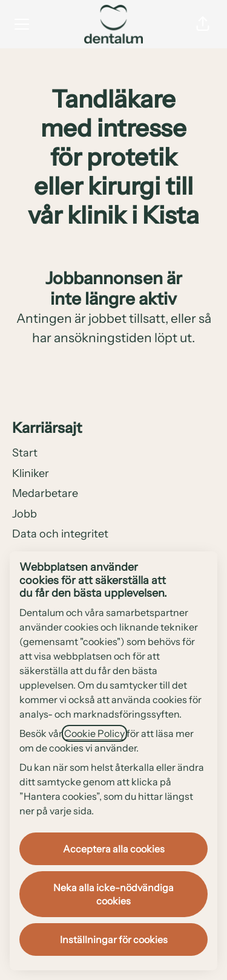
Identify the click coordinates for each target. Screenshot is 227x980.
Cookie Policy (94, 733)
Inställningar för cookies (114, 939)
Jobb (25, 514)
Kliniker (31, 473)
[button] (203, 24)
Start (25, 453)
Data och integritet (60, 534)
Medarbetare (45, 493)
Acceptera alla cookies (114, 849)
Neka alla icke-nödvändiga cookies (113, 894)
